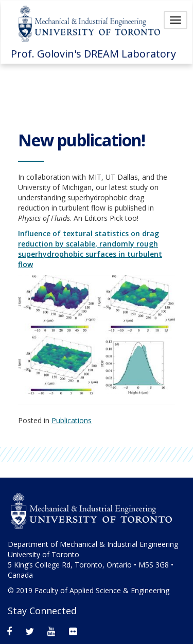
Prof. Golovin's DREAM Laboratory (93, 54)
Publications (72, 420)
